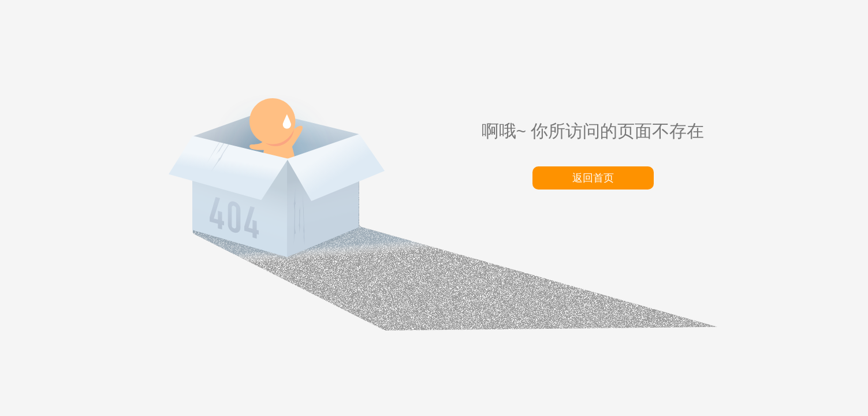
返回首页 (593, 178)
